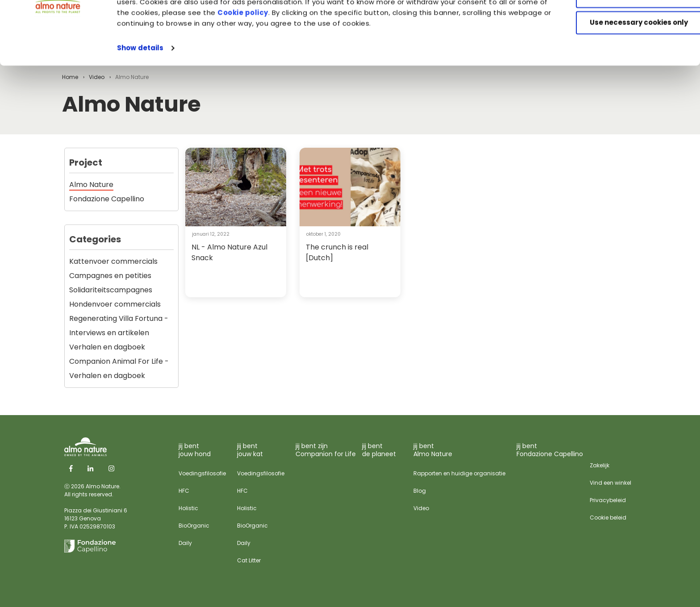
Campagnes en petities (110, 276)
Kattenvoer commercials (113, 261)
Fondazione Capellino (107, 199)
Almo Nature (91, 185)
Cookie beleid (608, 518)
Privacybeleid (608, 500)
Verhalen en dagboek (107, 347)
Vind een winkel (610, 483)
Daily (185, 543)
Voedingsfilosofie (202, 473)
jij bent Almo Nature (433, 450)
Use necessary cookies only (625, 75)
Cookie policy (294, 64)
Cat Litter (249, 560)
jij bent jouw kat (250, 450)
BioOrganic (194, 526)
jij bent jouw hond (195, 450)
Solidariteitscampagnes (111, 290)
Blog (420, 491)
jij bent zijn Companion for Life (326, 450)
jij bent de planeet (379, 450)
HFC (184, 491)
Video (421, 508)
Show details (140, 100)
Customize (626, 48)
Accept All (626, 22)
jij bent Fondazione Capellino (550, 450)
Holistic (188, 508)
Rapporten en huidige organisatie (459, 473)
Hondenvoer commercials (115, 304)
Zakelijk (600, 465)
